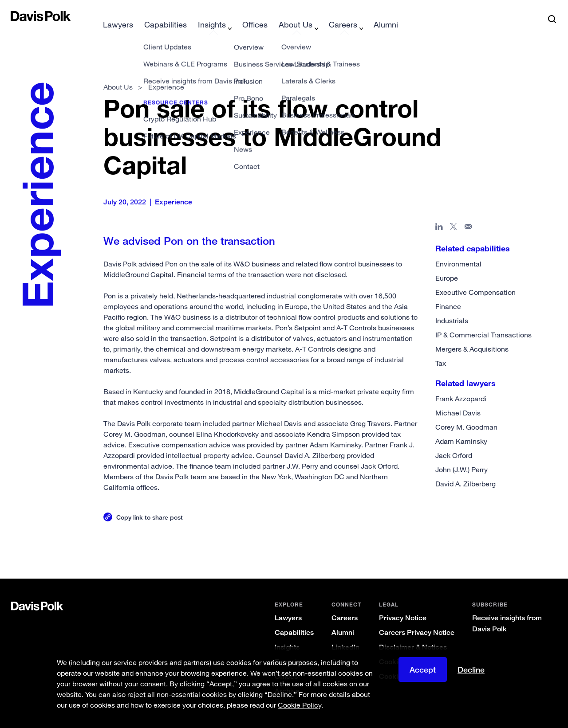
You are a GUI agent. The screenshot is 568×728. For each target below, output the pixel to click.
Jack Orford (454, 441)
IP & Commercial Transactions (483, 321)
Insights (287, 633)
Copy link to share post (150, 503)
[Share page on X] (454, 214)
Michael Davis (458, 399)
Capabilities (294, 618)
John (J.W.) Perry (461, 455)
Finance (448, 292)
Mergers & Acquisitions (472, 335)
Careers (345, 604)
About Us (118, 73)
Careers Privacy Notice (417, 618)
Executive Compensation (475, 278)
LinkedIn (345, 633)
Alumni (343, 618)
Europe (447, 264)
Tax (441, 349)
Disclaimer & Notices (413, 633)
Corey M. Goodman (466, 413)
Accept (423, 669)
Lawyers (288, 604)
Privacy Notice (403, 604)
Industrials (452, 306)
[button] (16, 16)
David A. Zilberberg (465, 470)
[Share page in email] (468, 214)
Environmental (458, 250)
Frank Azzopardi (461, 384)
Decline (471, 669)
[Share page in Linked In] (439, 214)
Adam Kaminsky (461, 427)
